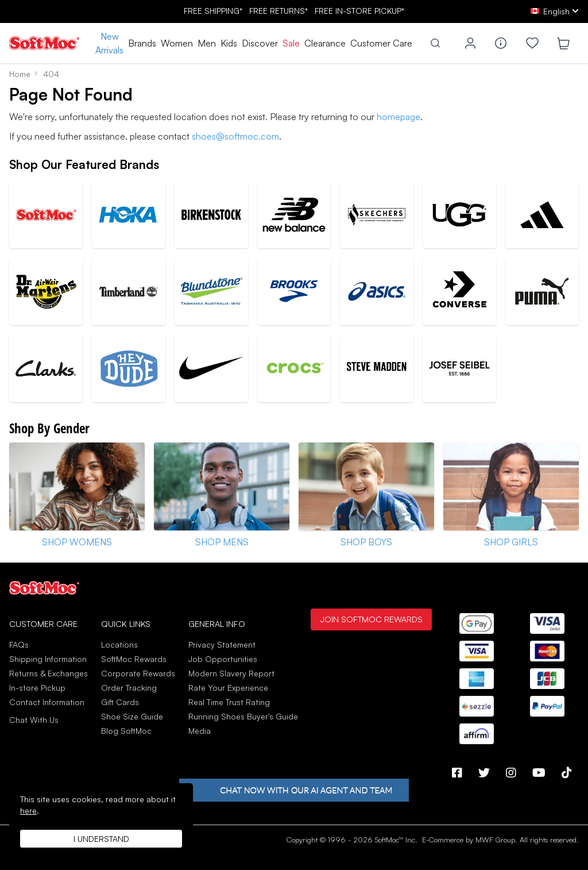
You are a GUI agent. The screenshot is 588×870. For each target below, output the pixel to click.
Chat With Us (34, 720)
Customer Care (381, 43)
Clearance (325, 43)
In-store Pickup (37, 688)
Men (207, 43)
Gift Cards (120, 702)
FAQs (19, 644)
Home (20, 74)
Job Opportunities (223, 659)
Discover (260, 43)
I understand (101, 839)
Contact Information (47, 702)
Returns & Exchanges (49, 673)
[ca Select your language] (555, 11)
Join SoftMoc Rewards (371, 619)
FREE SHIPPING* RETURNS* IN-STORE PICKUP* (294, 11)
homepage (399, 117)
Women (177, 43)
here (28, 811)
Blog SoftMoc (126, 731)
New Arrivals (109, 43)
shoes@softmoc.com (235, 136)
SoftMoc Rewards (134, 659)
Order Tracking (129, 688)
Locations (119, 644)
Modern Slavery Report (231, 673)
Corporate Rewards (138, 673)
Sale (291, 43)
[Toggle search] (435, 43)
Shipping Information (48, 659)
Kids (229, 43)
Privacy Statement (222, 644)
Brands (142, 43)
